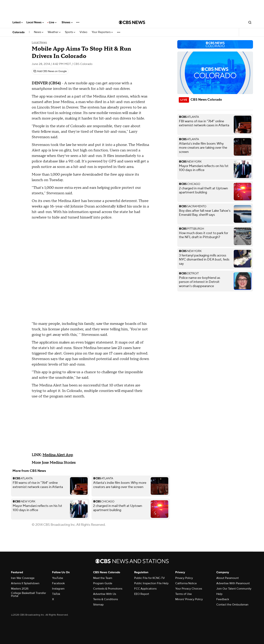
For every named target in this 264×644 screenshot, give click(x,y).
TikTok (56, 594)
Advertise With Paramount (233, 583)
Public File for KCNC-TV (150, 578)
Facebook (58, 583)
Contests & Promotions (108, 589)
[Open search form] (250, 22)
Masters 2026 (20, 589)
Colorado (19, 32)
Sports (70, 32)
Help (219, 594)
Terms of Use (184, 594)
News (39, 32)
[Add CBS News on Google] (50, 71)
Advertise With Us (105, 594)
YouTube (58, 578)
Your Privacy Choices (189, 589)
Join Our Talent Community (234, 589)
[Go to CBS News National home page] (132, 22)
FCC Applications (145, 589)
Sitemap (98, 605)
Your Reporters (102, 32)
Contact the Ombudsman (232, 605)
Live (53, 22)
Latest (18, 22)
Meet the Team (103, 578)
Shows (67, 22)
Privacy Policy (184, 578)
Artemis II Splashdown (25, 583)
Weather (54, 32)
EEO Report (142, 594)
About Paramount (228, 578)
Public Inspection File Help (151, 583)
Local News (35, 22)
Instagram (58, 589)
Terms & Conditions (106, 599)
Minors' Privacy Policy (189, 599)
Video (83, 32)
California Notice (186, 583)
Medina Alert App (58, 455)
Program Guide (103, 583)
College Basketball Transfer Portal (29, 595)
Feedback (223, 599)
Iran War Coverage (23, 578)
